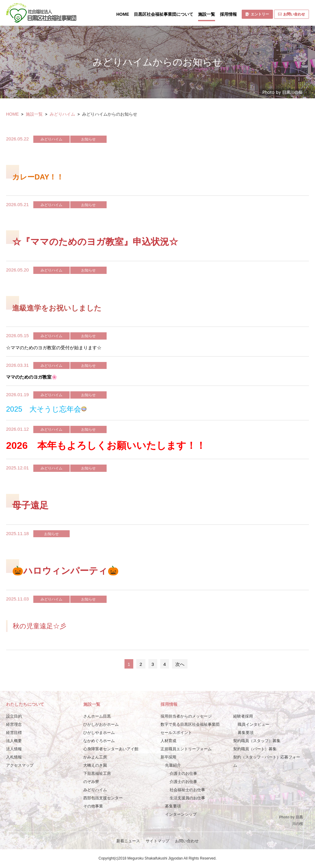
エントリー (257, 14)
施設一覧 (207, 14)
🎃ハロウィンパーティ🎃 (65, 571)
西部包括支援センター (103, 798)
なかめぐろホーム (99, 741)
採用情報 (228, 14)
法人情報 (14, 749)
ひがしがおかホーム (101, 724)
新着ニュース (128, 841)
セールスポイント (176, 733)
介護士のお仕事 (183, 773)
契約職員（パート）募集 (255, 749)
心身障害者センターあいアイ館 (111, 749)
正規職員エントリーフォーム (186, 749)
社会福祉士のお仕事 (187, 790)
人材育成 (168, 741)
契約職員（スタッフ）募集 (257, 741)
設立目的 (14, 716)
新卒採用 (168, 757)
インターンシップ (181, 814)
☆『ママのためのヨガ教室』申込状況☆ (95, 242)
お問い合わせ (292, 14)
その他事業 (93, 806)
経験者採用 (243, 716)
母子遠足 (30, 505)
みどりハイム (62, 114)
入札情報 (14, 757)
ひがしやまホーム (99, 733)
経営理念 (14, 724)
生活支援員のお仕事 (187, 798)
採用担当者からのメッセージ (186, 716)
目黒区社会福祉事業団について (164, 14)
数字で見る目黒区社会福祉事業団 (190, 724)
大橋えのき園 (95, 765)
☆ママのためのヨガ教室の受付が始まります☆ (54, 348)
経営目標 (14, 733)
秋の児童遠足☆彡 (40, 626)
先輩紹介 (173, 765)
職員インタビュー (254, 724)
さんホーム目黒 (97, 716)
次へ (180, 664)
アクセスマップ (20, 765)
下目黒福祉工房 (97, 773)
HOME (123, 14)
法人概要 (14, 741)
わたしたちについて (25, 704)
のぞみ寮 (91, 782)
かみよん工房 (95, 757)
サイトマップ (157, 841)
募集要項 (173, 806)
